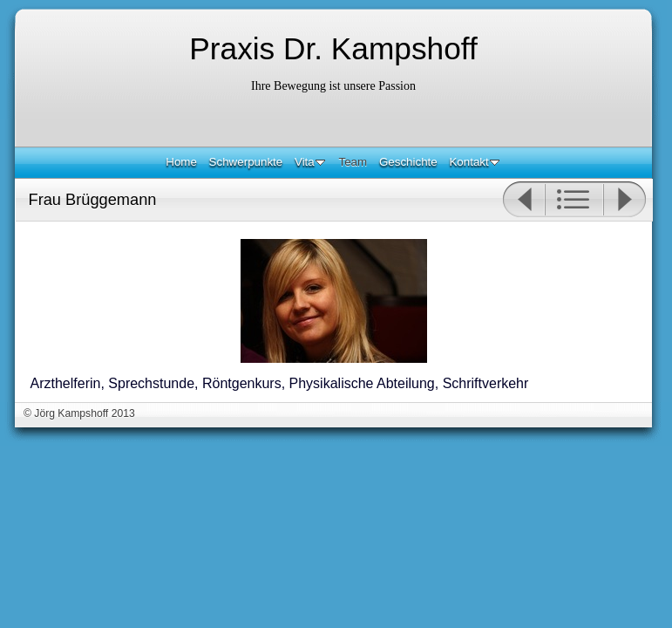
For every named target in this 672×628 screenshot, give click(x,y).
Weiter (625, 200)
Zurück (523, 200)
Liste (574, 200)
